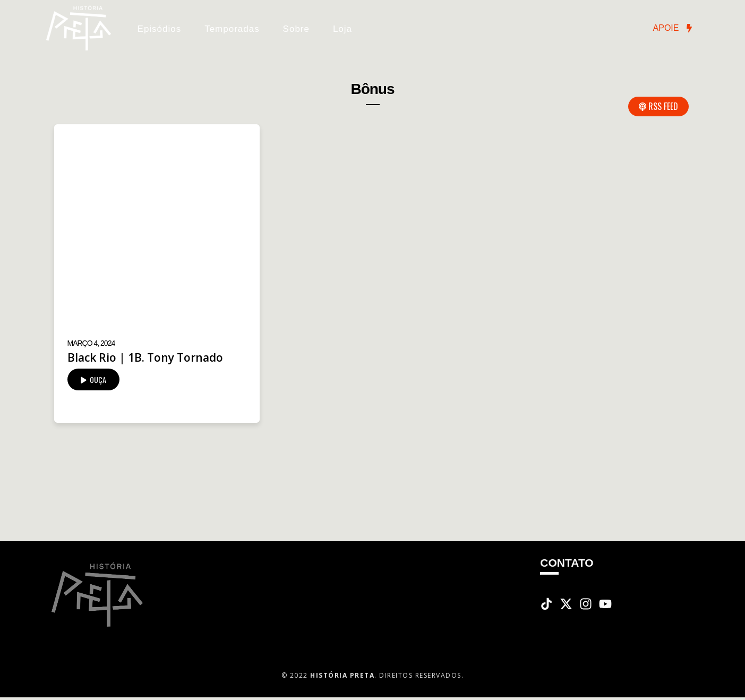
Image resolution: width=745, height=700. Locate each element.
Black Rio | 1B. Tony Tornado (145, 357)
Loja (342, 29)
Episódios (160, 29)
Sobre (296, 29)
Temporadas (232, 29)
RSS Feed (658, 106)
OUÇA (94, 379)
